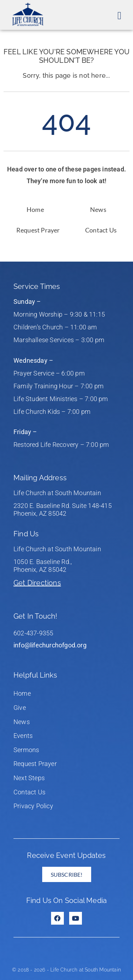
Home (35, 209)
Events (23, 736)
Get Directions (37, 583)
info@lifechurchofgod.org (50, 645)
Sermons (26, 750)
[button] (120, 15)
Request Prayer (38, 230)
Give (20, 708)
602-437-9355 (33, 633)
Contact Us (101, 230)
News (98, 209)
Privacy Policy (33, 806)
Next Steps (29, 778)
